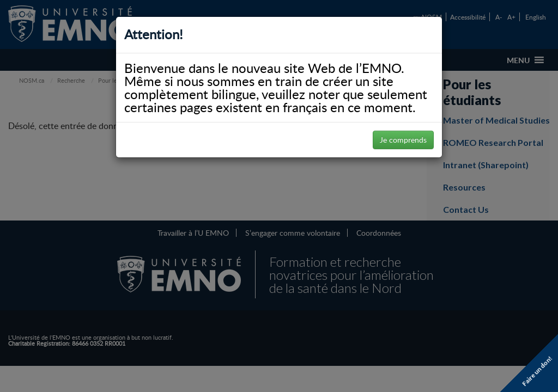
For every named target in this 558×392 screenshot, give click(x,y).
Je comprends (403, 140)
